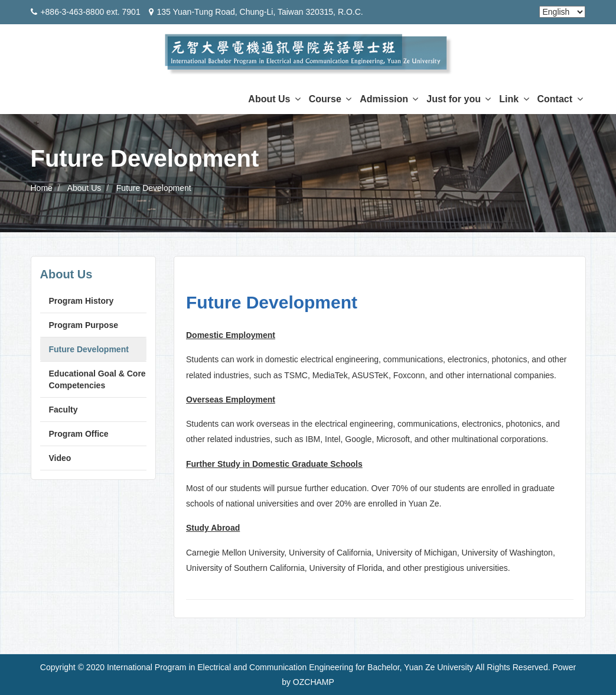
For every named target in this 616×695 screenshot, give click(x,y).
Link (514, 99)
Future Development (154, 188)
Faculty (63, 410)
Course (330, 99)
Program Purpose (84, 325)
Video (60, 458)
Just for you (459, 99)
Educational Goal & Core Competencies (97, 379)
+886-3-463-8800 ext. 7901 (90, 12)
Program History (82, 301)
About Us (274, 99)
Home (42, 188)
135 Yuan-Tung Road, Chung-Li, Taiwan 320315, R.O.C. (260, 12)
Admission (389, 99)
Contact (560, 99)
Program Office (79, 434)
